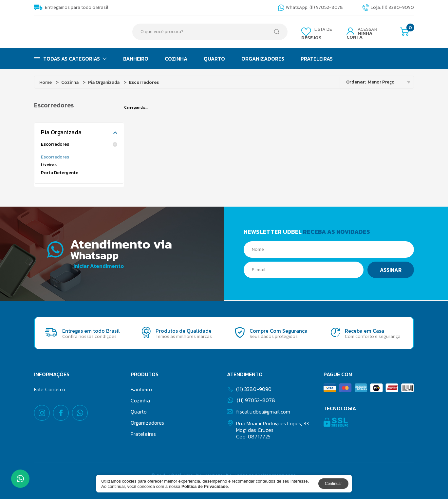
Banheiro (136, 59)
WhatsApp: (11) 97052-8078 (310, 8)
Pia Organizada (104, 82)
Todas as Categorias (70, 59)
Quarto (214, 59)
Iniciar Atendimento (99, 266)
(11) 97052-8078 (251, 400)
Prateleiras (317, 59)
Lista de (317, 34)
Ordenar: (356, 82)
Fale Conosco (50, 389)
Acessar (362, 33)
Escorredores (79, 144)
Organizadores (263, 59)
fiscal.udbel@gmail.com (259, 411)
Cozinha (176, 59)
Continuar (333, 484)
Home (46, 82)
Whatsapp (100, 254)
